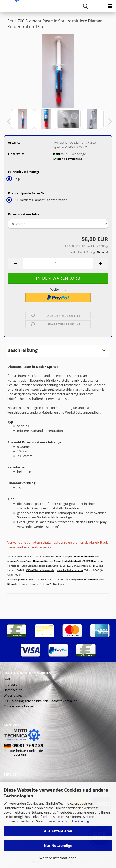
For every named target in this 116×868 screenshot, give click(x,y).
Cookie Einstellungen (19, 706)
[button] (7, 122)
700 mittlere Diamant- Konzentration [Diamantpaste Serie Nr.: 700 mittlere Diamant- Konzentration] (38, 200)
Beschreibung (22, 350)
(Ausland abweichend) (68, 159)
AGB (7, 679)
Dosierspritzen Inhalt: (25, 214)
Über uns (20, 754)
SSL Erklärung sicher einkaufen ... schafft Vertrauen (41, 701)
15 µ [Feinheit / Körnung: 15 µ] (14, 179)
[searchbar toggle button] (85, 6)
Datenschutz (13, 690)
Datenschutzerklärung (73, 821)
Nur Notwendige (58, 845)
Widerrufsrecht (15, 695)
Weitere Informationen (58, 858)
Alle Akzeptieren (58, 831)
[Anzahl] (58, 263)
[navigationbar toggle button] (110, 6)
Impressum (12, 684)
